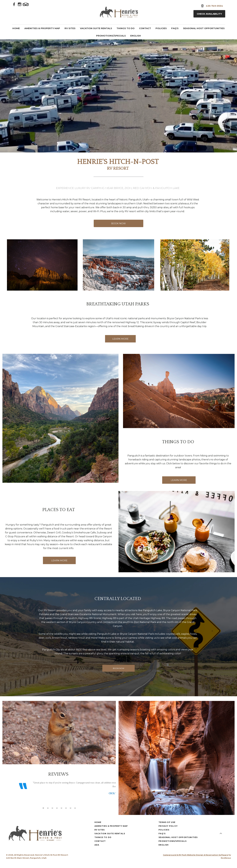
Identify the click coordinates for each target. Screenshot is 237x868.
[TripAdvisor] (26, 4)
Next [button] (110, 796)
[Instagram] (20, 4)
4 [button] (57, 813)
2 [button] (48, 813)
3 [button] (52, 813)
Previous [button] (8, 796)
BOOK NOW (118, 223)
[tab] (43, 813)
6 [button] (66, 813)
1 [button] (43, 813)
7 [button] (70, 813)
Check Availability (209, 14)
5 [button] (61, 813)
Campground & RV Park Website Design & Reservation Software (196, 860)
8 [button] (75, 813)
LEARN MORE (120, 339)
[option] (59, 792)
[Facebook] (14, 4)
